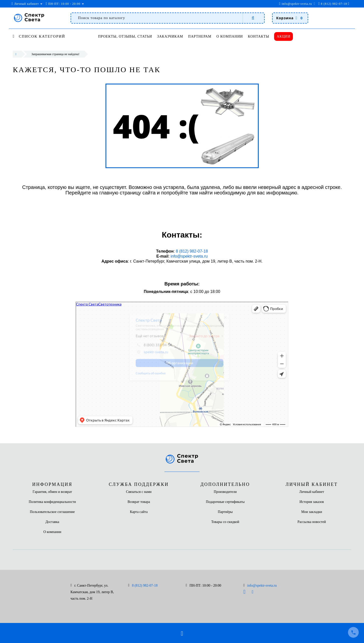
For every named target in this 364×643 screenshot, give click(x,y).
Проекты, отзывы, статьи (125, 36)
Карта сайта (139, 512)
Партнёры (225, 512)
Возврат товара (139, 502)
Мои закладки (312, 512)
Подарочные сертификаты (225, 502)
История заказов (312, 502)
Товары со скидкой (225, 522)
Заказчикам (171, 36)
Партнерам (202, 36)
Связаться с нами (139, 492)
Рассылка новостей (312, 522)
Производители (225, 492)
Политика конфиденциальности (52, 502)
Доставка (52, 522)
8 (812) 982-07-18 (191, 251)
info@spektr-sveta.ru (296, 4)
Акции (288, 36)
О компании (232, 36)
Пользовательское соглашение (52, 512)
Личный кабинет (312, 492)
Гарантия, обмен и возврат (52, 492)
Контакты (262, 36)
